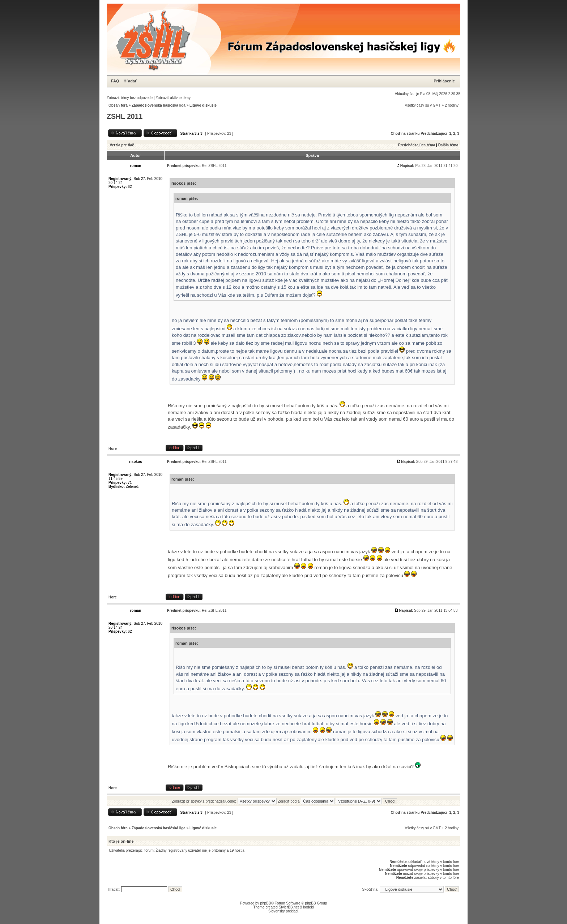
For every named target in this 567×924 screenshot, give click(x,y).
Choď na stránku (405, 134)
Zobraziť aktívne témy (173, 98)
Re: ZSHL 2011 (214, 166)
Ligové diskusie (203, 105)
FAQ (115, 81)
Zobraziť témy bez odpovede (130, 98)
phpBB (265, 903)
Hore (113, 449)
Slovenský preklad (283, 911)
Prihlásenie (444, 81)
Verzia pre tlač (122, 145)
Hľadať (130, 81)
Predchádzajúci (434, 134)
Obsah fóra (118, 105)
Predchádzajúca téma (417, 145)
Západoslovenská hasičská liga (159, 105)
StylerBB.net (289, 907)
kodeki (308, 907)
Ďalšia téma (448, 145)
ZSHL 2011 (125, 116)
